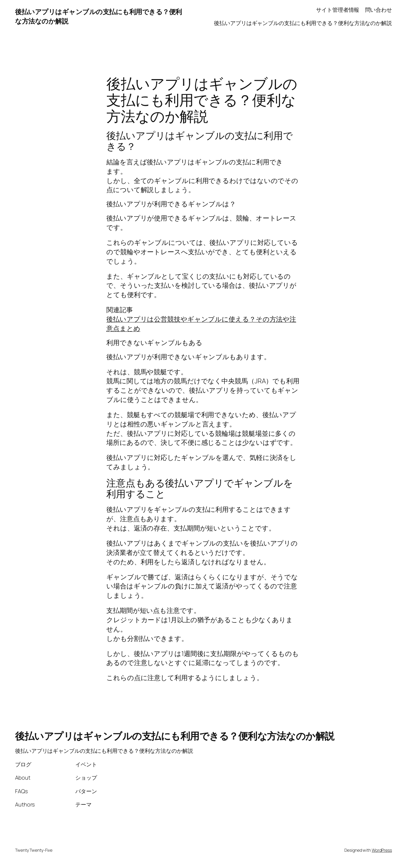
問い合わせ (379, 10)
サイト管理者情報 (338, 10)
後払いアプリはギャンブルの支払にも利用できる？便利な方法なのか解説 (303, 23)
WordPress (382, 850)
